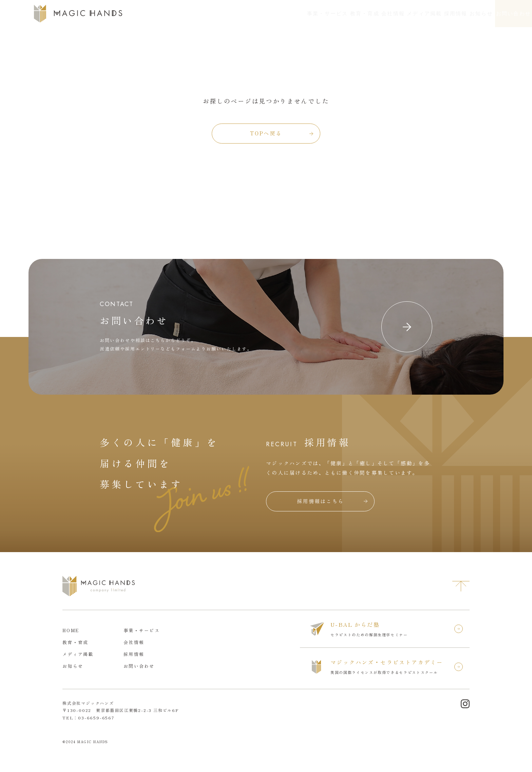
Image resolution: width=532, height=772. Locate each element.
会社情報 (322, 13)
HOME (71, 630)
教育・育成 (282, 13)
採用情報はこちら (320, 501)
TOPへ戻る (266, 133)
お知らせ (445, 13)
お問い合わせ (501, 13)
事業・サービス (233, 13)
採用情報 (408, 13)
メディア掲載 (365, 13)
